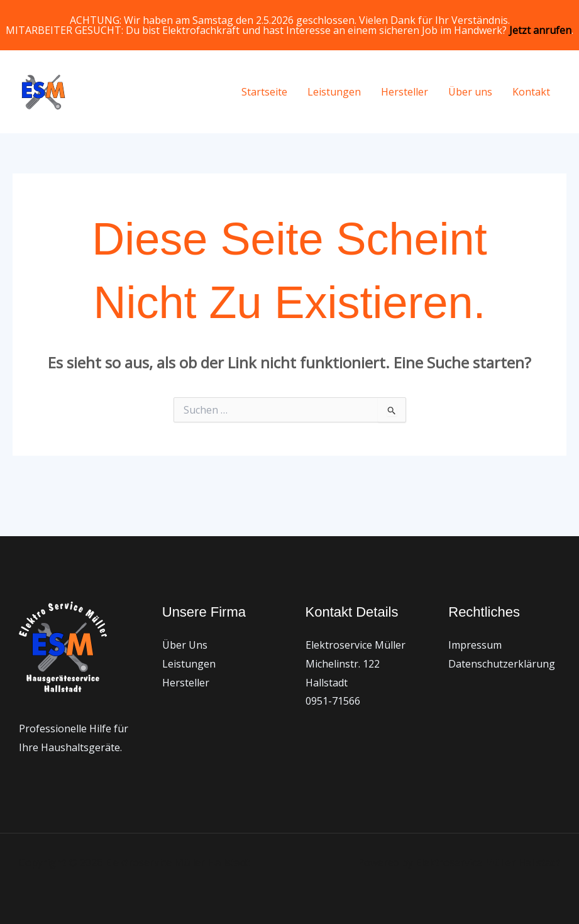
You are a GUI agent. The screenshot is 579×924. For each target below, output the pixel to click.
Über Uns (185, 645)
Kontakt (531, 92)
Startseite (264, 92)
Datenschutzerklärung (502, 664)
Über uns (470, 92)
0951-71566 (333, 701)
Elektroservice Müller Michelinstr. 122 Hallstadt (356, 663)
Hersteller (405, 92)
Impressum (475, 645)
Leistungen (334, 92)
